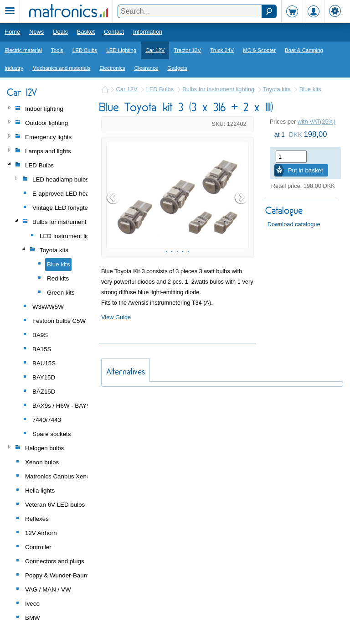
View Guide (116, 369)
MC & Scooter (259, 50)
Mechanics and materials (61, 68)
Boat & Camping (304, 50)
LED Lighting (121, 50)
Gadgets (177, 68)
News (36, 32)
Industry (14, 68)
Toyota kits (277, 89)
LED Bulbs (85, 50)
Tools (57, 50)
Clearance (147, 68)
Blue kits (310, 89)
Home (12, 32)
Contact (114, 32)
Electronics (112, 68)
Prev (113, 223)
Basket (86, 32)
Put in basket (306, 170)
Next (242, 223)
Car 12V (155, 50)
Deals (60, 32)
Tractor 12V (187, 50)
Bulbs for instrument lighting (218, 89)
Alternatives (126, 423)
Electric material (23, 50)
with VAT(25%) (317, 122)
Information (148, 32)
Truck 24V (222, 50)
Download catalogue (294, 224)
